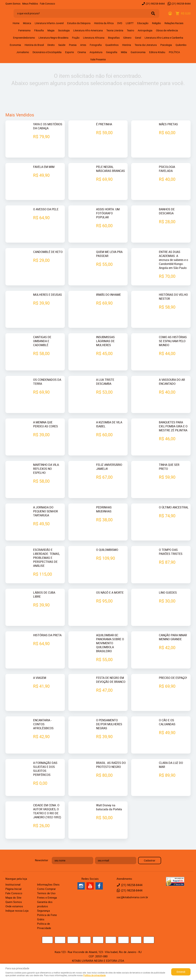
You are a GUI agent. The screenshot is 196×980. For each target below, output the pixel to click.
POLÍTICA (174, 52)
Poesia (73, 45)
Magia (51, 30)
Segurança (43, 910)
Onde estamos (14, 905)
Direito (51, 45)
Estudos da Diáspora (79, 23)
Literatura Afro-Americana (88, 30)
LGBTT (130, 23)
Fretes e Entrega (47, 897)
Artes (83, 45)
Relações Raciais (174, 23)
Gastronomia (138, 52)
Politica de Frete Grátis (47, 916)
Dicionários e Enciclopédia (47, 52)
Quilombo (181, 45)
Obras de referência (167, 30)
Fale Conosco (47, 4)
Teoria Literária (115, 30)
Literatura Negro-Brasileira (53, 38)
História (127, 45)
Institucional (13, 884)
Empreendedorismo (24, 38)
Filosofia (39, 30)
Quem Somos (13, 4)
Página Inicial (13, 888)
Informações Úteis (48, 884)
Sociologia (64, 30)
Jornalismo (23, 52)
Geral (138, 38)
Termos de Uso (46, 892)
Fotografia (96, 45)
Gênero (127, 38)
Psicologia (166, 45)
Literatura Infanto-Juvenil (49, 23)
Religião (156, 23)
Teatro (130, 30)
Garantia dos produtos (45, 903)
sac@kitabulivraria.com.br (132, 896)
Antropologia (145, 30)
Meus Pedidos (30, 4)
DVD (120, 23)
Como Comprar (46, 888)
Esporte (69, 52)
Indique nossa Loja (17, 910)
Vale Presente (98, 59)
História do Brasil (34, 45)
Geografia (112, 52)
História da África (104, 23)
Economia (15, 45)
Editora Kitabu (157, 52)
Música (27, 23)
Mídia (124, 52)
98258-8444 (155, 4)
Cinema (82, 52)
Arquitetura (96, 52)
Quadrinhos (112, 45)
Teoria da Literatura (146, 45)
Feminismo (24, 30)
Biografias (114, 38)
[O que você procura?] (153, 13)
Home (16, 23)
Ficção (76, 38)
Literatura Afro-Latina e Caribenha (164, 38)
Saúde (62, 45)
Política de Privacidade (44, 925)
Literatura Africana (94, 38)
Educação (143, 23)
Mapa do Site (13, 897)
